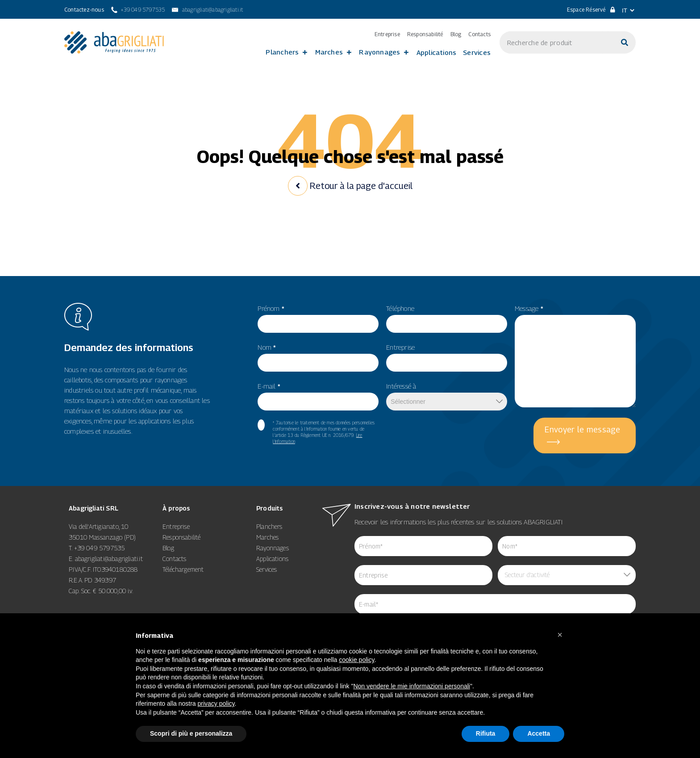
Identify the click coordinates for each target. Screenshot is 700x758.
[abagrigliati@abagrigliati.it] (207, 10)
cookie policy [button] (356, 660)
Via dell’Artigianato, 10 (98, 526)
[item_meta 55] (318, 324)
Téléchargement (183, 569)
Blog (456, 34)
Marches (329, 52)
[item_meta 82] (318, 402)
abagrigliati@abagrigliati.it (109, 559)
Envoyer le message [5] (582, 429)
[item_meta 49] (447, 324)
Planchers (282, 52)
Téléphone (400, 308)
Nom (267, 347)
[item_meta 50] (447, 363)
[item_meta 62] (423, 546)
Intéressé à (401, 386)
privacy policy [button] (216, 704)
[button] (560, 635)
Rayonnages (379, 52)
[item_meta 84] (423, 575)
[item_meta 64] (495, 604)
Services (477, 52)
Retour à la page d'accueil (350, 186)
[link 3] (114, 42)
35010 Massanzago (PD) (102, 537)
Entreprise (387, 34)
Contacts (479, 34)
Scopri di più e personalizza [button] (191, 733)
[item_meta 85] (567, 546)
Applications (437, 52)
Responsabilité (425, 34)
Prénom (271, 308)
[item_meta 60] (261, 425)
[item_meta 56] (318, 363)
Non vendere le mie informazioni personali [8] (411, 686)
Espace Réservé (591, 10)
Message (529, 308)
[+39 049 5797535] (138, 10)
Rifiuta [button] (486, 733)
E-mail (269, 386)
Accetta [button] (539, 733)
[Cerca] (625, 42)
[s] (556, 42)
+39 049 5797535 (100, 548)
